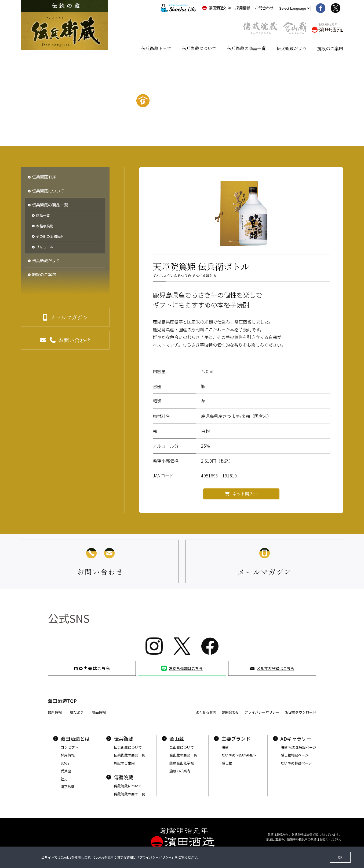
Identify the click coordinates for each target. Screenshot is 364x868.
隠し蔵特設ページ (294, 755)
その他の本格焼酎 (50, 236)
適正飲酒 (68, 787)
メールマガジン (69, 317)
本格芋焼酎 (45, 226)
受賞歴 (66, 771)
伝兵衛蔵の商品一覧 (246, 48)
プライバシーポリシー (262, 712)
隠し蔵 (227, 763)
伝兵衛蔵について (199, 48)
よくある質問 (206, 712)
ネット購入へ (245, 494)
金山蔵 (173, 739)
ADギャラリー (292, 739)
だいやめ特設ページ (296, 763)
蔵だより (77, 712)
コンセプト (69, 747)
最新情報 (55, 712)
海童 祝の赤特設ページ (298, 747)
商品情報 (99, 712)
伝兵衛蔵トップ (156, 48)
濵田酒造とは (217, 8)
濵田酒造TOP (62, 701)
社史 (64, 779)
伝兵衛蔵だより (292, 48)
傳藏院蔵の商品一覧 (130, 794)
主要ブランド (232, 739)
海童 (225, 747)
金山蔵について (182, 747)
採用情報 (243, 8)
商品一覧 (43, 216)
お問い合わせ (74, 340)
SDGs (65, 763)
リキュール (45, 247)
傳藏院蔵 (120, 777)
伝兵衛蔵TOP (44, 177)
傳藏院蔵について (128, 786)
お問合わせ (264, 8)
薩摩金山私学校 (182, 763)
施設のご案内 (330, 48)
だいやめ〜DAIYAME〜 (239, 755)
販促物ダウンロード (301, 712)
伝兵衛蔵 (120, 739)
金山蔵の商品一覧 (183, 755)
